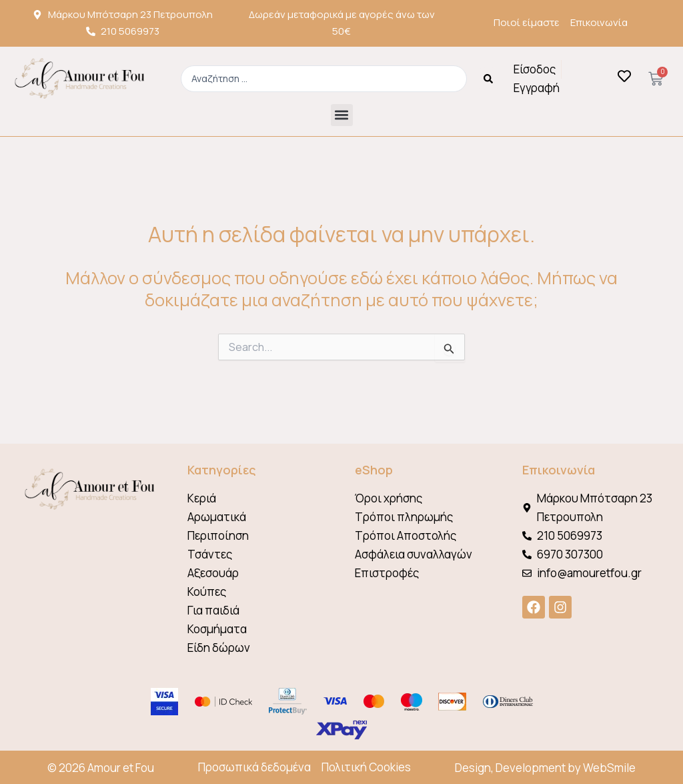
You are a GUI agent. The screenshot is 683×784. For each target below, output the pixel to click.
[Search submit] (488, 79)
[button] (342, 115)
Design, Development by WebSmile (545, 768)
